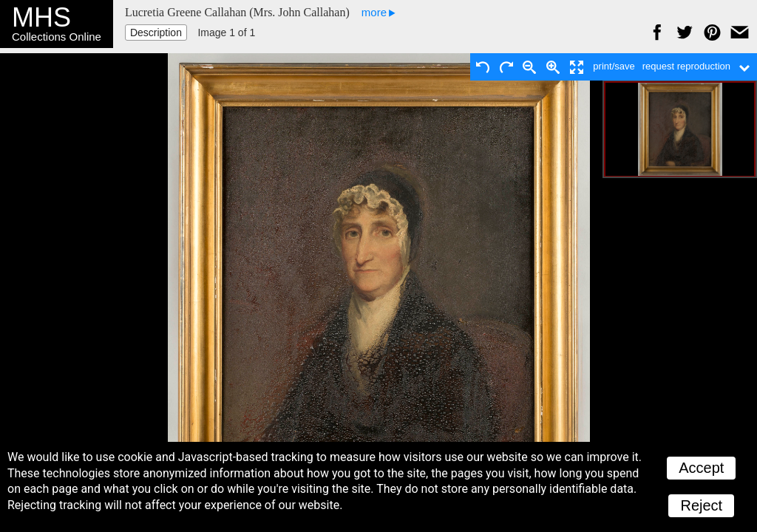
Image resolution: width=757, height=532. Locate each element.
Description (156, 33)
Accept (701, 468)
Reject (701, 505)
